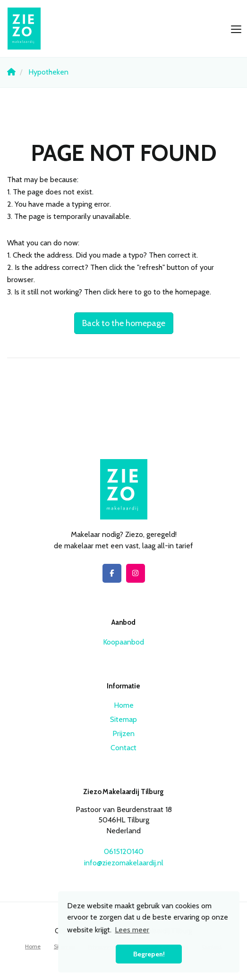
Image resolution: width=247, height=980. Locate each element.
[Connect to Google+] (136, 573)
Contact (123, 748)
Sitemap (123, 719)
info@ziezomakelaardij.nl (124, 863)
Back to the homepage (124, 323)
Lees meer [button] (132, 930)
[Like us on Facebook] (112, 573)
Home (124, 705)
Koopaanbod (123, 642)
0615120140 (124, 851)
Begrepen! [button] (149, 954)
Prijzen (123, 733)
